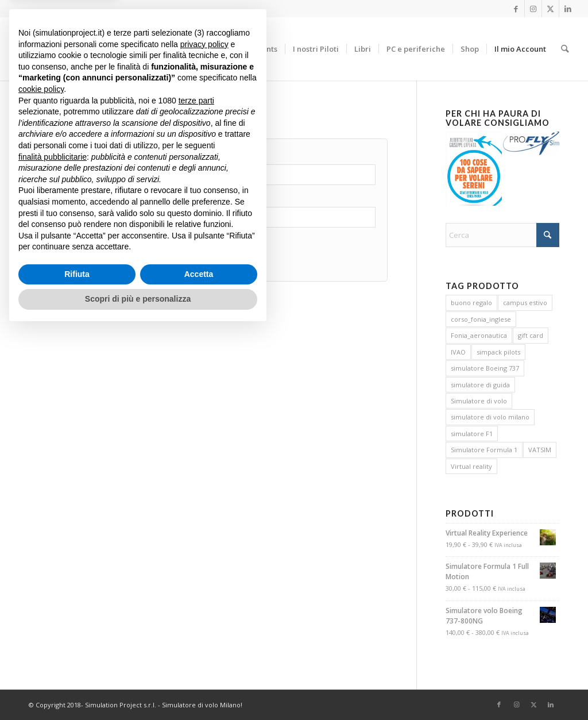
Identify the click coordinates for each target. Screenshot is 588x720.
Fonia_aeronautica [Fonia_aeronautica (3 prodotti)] (479, 335)
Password (60, 200)
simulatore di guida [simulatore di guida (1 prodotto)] (480, 385)
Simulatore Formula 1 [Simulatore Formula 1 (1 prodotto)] (484, 450)
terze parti (196, 490)
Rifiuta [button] (77, 664)
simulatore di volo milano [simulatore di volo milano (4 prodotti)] (490, 417)
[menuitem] (227, 49)
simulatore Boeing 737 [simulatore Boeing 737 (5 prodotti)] (485, 368)
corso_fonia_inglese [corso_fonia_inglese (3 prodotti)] (481, 319)
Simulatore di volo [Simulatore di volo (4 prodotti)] (479, 401)
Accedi (72, 261)
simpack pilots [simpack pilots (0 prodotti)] (498, 352)
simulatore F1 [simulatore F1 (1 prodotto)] (472, 434)
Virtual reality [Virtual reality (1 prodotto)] (471, 466)
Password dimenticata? (156, 256)
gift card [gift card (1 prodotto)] (531, 335)
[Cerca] (565, 49)
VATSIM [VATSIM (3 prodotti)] (540, 450)
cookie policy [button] (41, 479)
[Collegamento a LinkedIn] (568, 9)
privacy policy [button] (204, 434)
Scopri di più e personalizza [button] (138, 688)
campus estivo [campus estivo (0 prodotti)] (525, 303)
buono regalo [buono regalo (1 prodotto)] (471, 303)
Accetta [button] (199, 664)
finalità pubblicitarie (53, 546)
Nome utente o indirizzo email (94, 158)
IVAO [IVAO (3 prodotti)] (458, 352)
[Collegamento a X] (550, 9)
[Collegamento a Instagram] (533, 9)
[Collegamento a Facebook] (516, 9)
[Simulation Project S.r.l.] (111, 49)
